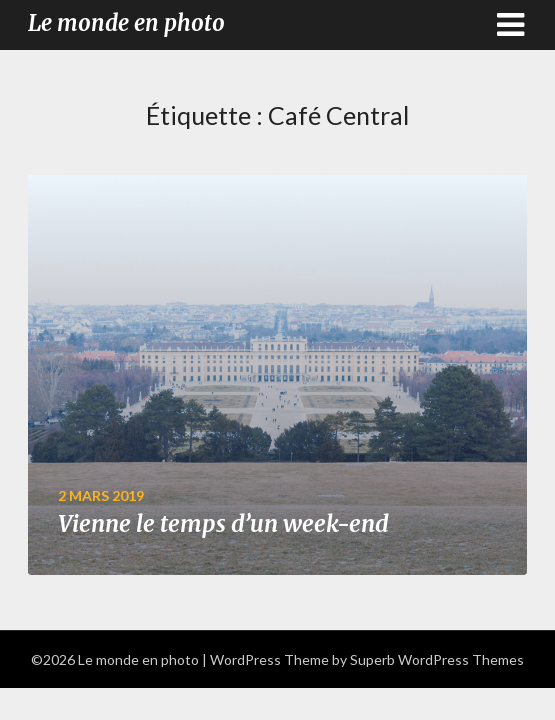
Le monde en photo (126, 23)
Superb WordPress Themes (437, 659)
